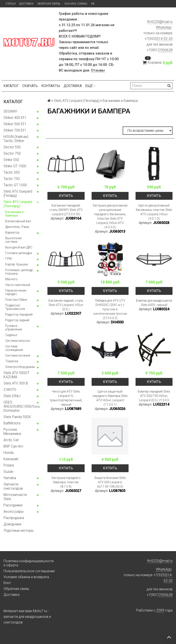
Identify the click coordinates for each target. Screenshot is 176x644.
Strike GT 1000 (15, 166)
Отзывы (98, 70)
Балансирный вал (18, 221)
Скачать (30, 86)
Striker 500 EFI (15, 124)
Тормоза (12, 361)
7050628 (166, 50)
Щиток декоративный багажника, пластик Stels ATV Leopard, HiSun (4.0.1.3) (154, 212)
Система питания (18, 355)
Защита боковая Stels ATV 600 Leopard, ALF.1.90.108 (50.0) (110, 482)
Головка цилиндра (19, 253)
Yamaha (10, 478)
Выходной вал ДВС (19, 247)
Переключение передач (16, 292)
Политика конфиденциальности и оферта (29, 563)
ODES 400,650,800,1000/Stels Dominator (22, 406)
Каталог (11, 86)
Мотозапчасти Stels (15, 497)
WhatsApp (164, 27)
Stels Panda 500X (17, 417)
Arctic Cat (11, 440)
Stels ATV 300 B (16, 383)
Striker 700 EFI (15, 130)
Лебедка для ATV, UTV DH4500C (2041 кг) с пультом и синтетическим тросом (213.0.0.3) (110, 309)
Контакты (51, 86)
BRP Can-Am (13, 446)
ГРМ (8, 259)
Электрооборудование (22, 367)
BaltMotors (12, 423)
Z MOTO (10, 390)
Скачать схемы (76, 4)
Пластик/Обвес (16, 300)
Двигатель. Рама (17, 227)
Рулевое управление (14, 328)
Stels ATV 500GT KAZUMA (16, 375)
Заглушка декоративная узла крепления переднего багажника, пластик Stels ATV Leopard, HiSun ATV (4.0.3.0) (110, 216)
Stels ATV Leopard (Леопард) (18, 204)
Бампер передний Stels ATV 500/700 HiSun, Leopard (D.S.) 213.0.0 (154, 396)
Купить (66, 196)
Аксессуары (13, 512)
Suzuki (8, 472)
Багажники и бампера (14, 214)
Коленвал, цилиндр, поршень (19, 272)
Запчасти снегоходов (13, 486)
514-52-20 (165, 39)
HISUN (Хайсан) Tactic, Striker (16, 139)
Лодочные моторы (18, 530)
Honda (9, 453)
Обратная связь (49, 4)
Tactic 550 (12, 172)
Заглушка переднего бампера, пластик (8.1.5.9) (66, 482)
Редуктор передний (19, 314)
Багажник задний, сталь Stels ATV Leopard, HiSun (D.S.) (66, 305)
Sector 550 (12, 147)
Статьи (10, 4)
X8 (93, 4)
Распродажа (14, 518)
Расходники (13, 505)
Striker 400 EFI (15, 118)
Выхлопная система (13, 240)
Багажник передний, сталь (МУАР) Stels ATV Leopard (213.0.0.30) (66, 210)
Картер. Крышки (17, 264)
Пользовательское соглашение (29, 571)
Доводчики (12, 524)
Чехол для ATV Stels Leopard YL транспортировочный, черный (66, 398)
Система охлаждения (14, 348)
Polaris (9, 465)
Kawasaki (11, 459)
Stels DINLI (12, 396)
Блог (7, 583)
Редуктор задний (17, 320)
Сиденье (11, 335)
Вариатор (12, 232)
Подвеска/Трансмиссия (15, 307)
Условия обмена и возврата (26, 577)
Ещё (90, 86)
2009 (160, 610)
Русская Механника (12, 432)
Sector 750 (12, 153)
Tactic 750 (12, 179)
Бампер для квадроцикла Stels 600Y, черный (154, 303)
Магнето (11, 279)
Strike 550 (11, 160)
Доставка (26, 4)
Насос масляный (18, 285)
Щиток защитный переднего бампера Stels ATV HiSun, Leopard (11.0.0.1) (110, 398)
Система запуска (17, 341)
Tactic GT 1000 (15, 185)
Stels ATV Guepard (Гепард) (18, 193)
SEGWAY (10, 111)
